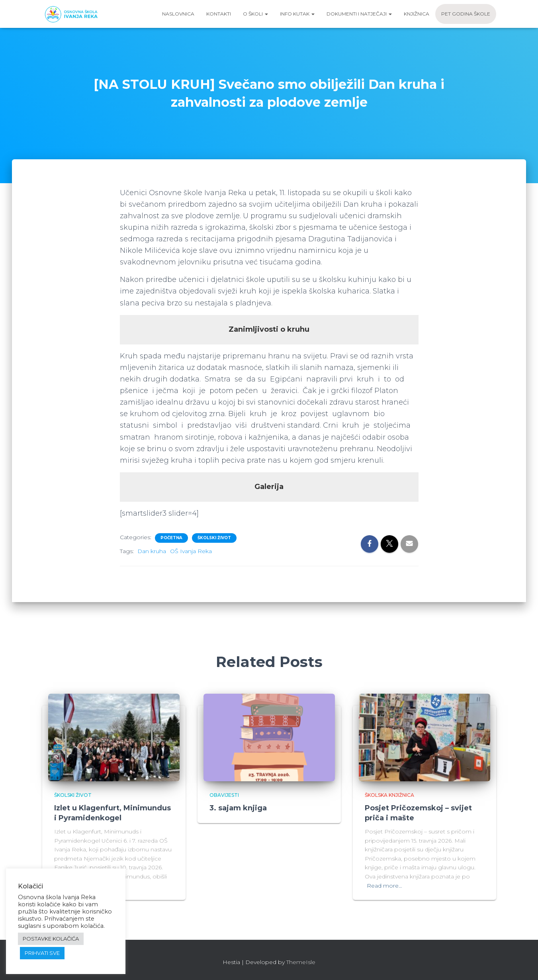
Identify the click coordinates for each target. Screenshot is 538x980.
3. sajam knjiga (238, 808)
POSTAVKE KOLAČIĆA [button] (51, 939)
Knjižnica (417, 14)
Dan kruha (152, 551)
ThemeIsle (301, 962)
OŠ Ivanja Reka (191, 551)
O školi (255, 14)
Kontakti (219, 14)
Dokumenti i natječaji (359, 14)
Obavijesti (224, 795)
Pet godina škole (466, 14)
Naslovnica (178, 14)
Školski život (214, 538)
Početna (171, 538)
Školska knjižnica (389, 795)
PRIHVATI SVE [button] (42, 953)
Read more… (384, 886)
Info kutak (297, 14)
